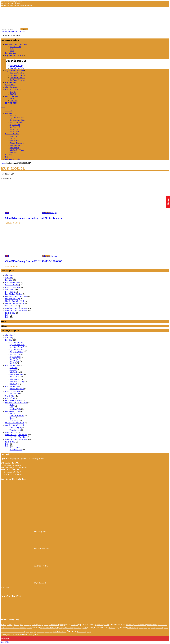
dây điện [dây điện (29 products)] (57, 628)
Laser (12, 51)
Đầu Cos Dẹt (14, 141)
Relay (12, 98)
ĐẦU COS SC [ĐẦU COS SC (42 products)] (60, 632)
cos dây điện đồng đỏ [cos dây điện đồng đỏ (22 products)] (37, 625)
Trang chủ (9, 111)
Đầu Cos (13, 92)
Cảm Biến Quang (16, 428)
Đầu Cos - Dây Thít (12, 90)
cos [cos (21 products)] (30, 625)
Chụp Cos (13, 136)
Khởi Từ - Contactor (17, 416)
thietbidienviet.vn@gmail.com (17, 467)
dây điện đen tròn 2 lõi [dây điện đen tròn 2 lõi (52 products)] (98, 628)
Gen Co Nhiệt (10, 85)
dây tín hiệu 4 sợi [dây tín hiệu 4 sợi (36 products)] (47, 628)
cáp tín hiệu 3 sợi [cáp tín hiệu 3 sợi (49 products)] (118, 625)
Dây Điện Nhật (11, 82)
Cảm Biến (14, 101)
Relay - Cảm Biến (12, 96)
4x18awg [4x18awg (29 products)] (4, 625)
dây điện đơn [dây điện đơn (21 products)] (112, 628)
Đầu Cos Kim (14, 148)
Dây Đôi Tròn (14, 132)
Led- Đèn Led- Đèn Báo (14, 294)
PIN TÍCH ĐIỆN (11, 103)
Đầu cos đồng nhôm (17, 143)
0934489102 (5, 638)
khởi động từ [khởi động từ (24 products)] (134, 628)
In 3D (12, 49)
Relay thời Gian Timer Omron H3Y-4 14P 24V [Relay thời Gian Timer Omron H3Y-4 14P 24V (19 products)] (12, 632)
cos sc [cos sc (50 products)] (68, 625)
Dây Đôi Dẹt (14, 129)
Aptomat (13, 413)
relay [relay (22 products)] (149, 628)
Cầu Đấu (8, 275)
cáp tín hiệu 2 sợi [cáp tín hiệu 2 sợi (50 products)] (86, 625)
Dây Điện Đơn (10, 53)
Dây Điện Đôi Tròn (17, 68)
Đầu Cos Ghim (15, 145)
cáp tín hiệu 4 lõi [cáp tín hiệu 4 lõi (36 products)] (132, 625)
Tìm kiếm (24, 29)
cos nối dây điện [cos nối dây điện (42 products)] (58, 625)
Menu (3, 107)
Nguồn (12, 418)
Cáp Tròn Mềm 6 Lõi (18, 80)
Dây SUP (13, 115)
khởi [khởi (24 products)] (129, 628)
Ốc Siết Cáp (14, 420)
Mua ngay (53, 213)
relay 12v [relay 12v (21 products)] (153, 628)
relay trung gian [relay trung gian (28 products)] (28, 632)
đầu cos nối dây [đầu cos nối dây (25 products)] (82, 632)
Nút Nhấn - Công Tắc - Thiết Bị (17, 308)
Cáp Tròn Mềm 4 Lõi (18, 75)
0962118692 (5, 642)
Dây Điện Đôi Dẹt (17, 66)
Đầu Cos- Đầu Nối (12, 134)
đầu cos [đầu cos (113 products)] (72, 631)
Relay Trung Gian (16, 450)
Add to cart (46, 213)
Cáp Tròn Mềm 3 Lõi (18, 73)
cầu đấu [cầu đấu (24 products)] (8, 628)
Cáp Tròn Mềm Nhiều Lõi (14, 71)
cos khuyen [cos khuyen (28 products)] (47, 625)
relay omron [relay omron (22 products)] (165, 628)
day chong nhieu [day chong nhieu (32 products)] (26, 628)
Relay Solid (14, 448)
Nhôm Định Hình (11, 306)
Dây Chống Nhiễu (16, 122)
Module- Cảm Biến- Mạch (15, 301)
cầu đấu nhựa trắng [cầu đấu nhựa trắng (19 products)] (15, 628)
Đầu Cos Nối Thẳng (17, 150)
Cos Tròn (13, 138)
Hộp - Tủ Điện (11, 292)
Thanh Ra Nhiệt (15, 430)
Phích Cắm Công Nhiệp (18, 437)
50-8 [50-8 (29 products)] (22, 625)
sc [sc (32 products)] (53, 632)
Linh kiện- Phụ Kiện (13, 159)
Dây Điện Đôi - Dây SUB (14, 55)
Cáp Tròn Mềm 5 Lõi (18, 78)
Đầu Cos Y (13, 152)
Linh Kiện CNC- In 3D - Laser (16, 44)
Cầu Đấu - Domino (12, 87)
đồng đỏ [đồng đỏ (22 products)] (89, 632)
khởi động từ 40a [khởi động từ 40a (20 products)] (143, 628)
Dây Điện (9, 113)
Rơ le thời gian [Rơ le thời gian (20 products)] (40, 632)
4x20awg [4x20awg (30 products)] (10, 625)
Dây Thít (13, 94)
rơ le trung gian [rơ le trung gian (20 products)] (48, 632)
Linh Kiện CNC (16, 47)
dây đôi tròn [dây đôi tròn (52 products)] (121, 628)
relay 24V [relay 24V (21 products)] (158, 628)
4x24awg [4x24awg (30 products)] (17, 625)
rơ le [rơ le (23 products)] (35, 632)
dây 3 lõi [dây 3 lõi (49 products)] (36, 628)
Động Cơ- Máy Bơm (13, 287)
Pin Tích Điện (10, 313)
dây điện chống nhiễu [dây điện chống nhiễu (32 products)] (79, 628)
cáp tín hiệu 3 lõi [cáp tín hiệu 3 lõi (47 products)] (102, 625)
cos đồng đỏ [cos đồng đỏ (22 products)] (74, 625)
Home (3, 163)
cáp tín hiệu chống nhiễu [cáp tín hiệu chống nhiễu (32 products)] (148, 625)
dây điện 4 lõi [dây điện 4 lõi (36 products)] (66, 628)
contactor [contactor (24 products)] (26, 625)
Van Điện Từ (14, 394)
